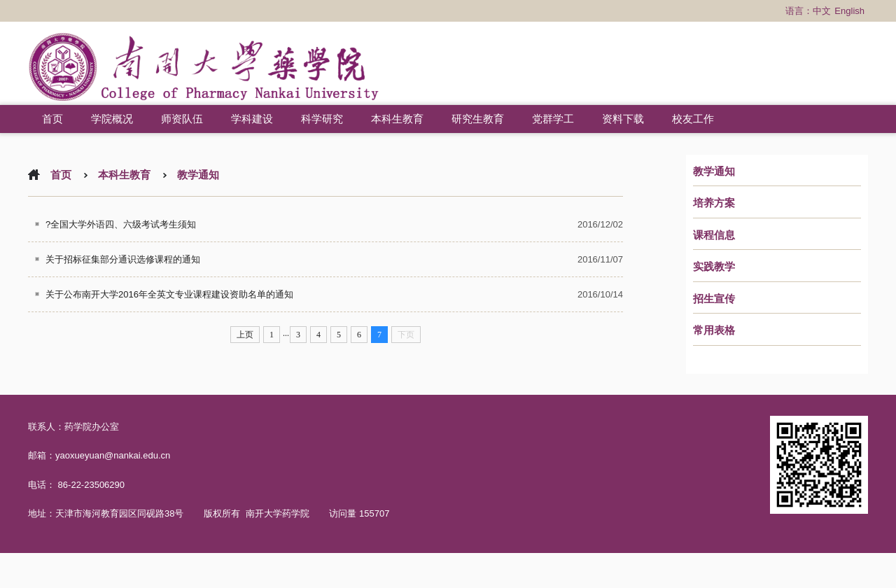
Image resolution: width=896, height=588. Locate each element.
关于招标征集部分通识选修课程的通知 (123, 259)
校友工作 (693, 119)
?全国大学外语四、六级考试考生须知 (121, 224)
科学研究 (322, 119)
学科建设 (252, 119)
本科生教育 (397, 119)
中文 (822, 11)
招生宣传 (714, 299)
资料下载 (623, 119)
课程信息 (714, 235)
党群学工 (553, 119)
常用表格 (714, 330)
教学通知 (714, 171)
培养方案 (714, 203)
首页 (52, 119)
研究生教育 (478, 119)
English (849, 11)
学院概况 (112, 119)
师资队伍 (182, 119)
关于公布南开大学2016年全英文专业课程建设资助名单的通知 (169, 294)
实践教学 (714, 267)
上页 (245, 335)
